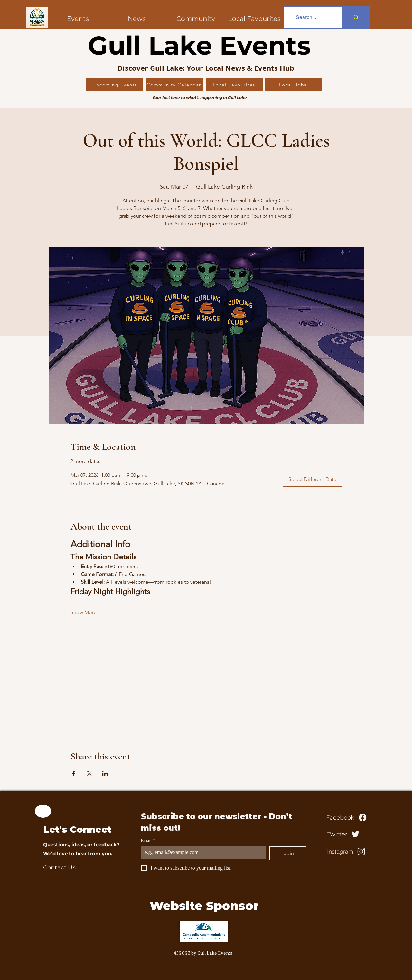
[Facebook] (347, 818)
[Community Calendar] (174, 85)
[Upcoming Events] (114, 85)
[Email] (201, 852)
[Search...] (306, 18)
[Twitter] (344, 834)
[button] (196, 19)
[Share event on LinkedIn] (105, 774)
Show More (84, 612)
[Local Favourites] (234, 85)
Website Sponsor (204, 906)
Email (148, 841)
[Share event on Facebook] (74, 774)
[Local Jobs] (293, 85)
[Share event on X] (89, 774)
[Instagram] (347, 852)
